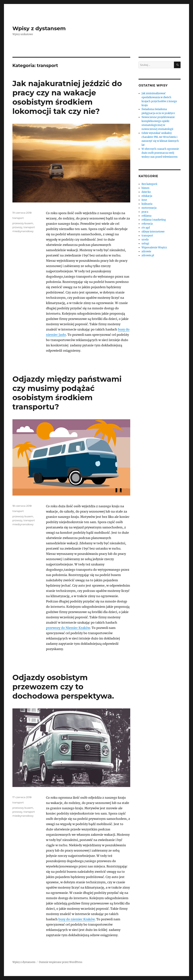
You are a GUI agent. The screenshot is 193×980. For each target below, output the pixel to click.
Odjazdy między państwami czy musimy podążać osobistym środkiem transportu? (67, 393)
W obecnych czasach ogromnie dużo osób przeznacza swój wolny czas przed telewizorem (160, 153)
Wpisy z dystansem (39, 28)
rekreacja (147, 224)
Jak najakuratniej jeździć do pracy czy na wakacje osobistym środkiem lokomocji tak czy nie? (67, 97)
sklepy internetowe (153, 232)
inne (144, 200)
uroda (145, 240)
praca (145, 212)
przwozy (17, 227)
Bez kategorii (149, 184)
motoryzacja (149, 208)
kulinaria (147, 204)
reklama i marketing (154, 220)
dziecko (146, 192)
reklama (146, 216)
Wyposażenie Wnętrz (154, 248)
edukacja (147, 196)
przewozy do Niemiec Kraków (68, 628)
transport (18, 218)
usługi (145, 244)
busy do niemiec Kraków (77, 919)
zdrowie (146, 251)
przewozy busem (23, 223)
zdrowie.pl (148, 255)
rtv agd (146, 228)
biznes (146, 188)
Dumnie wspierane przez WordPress (61, 962)
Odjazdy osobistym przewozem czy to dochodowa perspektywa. (63, 687)
